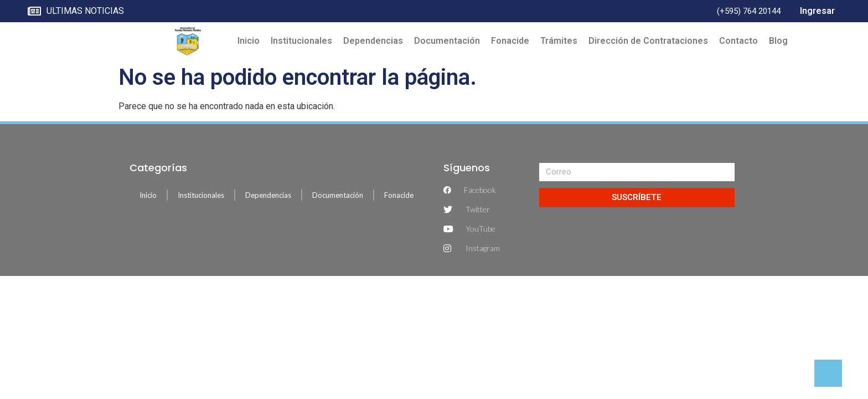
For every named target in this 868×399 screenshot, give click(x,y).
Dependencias (373, 41)
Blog (778, 41)
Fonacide (510, 41)
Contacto (738, 41)
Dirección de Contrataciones (648, 41)
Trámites (559, 41)
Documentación (447, 41)
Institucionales (301, 41)
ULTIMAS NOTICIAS (76, 11)
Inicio (249, 41)
